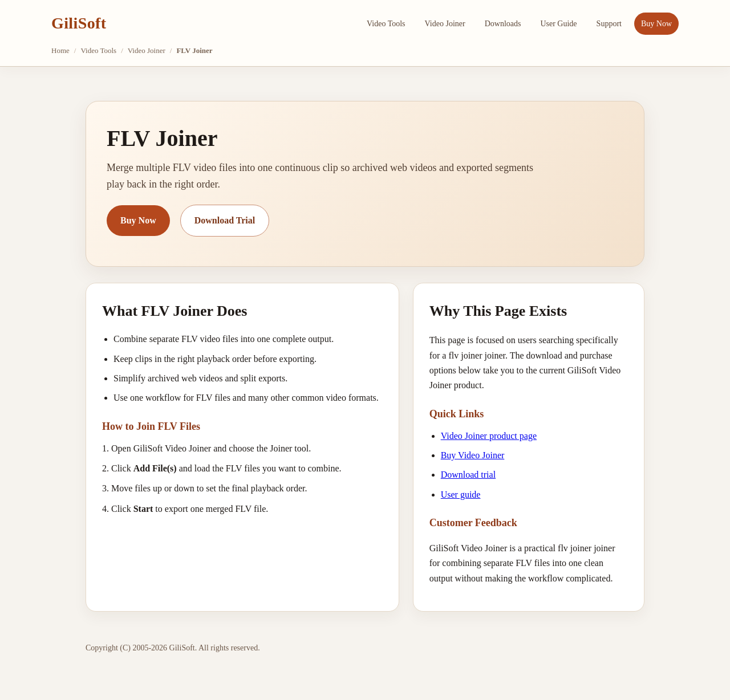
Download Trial (225, 220)
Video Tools (386, 24)
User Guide (558, 24)
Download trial (468, 475)
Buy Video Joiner (473, 455)
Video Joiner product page (489, 436)
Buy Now (656, 24)
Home (60, 50)
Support (609, 24)
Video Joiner (445, 24)
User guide (461, 495)
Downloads (503, 24)
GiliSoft (79, 23)
